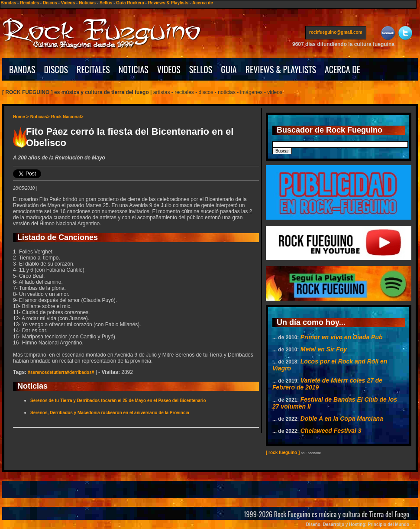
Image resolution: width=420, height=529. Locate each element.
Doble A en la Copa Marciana (342, 419)
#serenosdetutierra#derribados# (61, 372)
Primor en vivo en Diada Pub (342, 337)
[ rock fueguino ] (283, 453)
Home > (21, 117)
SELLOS (201, 69)
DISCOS (56, 69)
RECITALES (93, 69)
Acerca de (203, 3)
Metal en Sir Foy (324, 349)
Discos (50, 3)
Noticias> (40, 117)
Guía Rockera (130, 3)
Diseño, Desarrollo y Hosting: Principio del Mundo (358, 524)
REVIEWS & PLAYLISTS (281, 69)
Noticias (87, 3)
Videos (68, 3)
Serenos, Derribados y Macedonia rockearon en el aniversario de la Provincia (110, 413)
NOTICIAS (134, 69)
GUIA (229, 69)
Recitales (29, 3)
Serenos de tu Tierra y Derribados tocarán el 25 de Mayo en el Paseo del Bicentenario (118, 401)
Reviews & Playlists (168, 3)
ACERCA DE (342, 69)
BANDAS (22, 69)
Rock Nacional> (67, 117)
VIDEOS (169, 69)
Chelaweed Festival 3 (331, 431)
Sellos (106, 3)
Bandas (8, 3)
